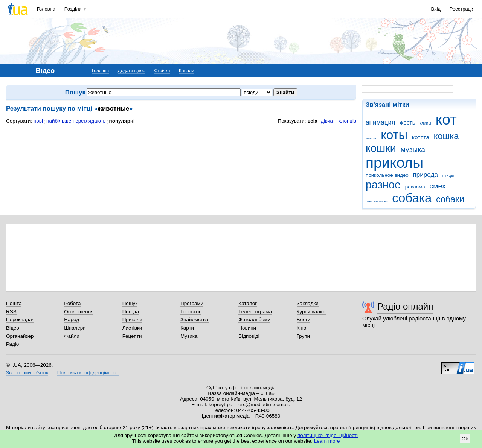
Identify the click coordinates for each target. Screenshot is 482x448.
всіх (312, 121)
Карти (187, 328)
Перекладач (20, 320)
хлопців (347, 121)
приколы (394, 163)
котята (421, 137)
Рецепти (132, 336)
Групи (303, 336)
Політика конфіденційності (88, 373)
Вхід (436, 9)
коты (394, 135)
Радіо (12, 344)
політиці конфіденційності (328, 435)
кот (446, 119)
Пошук (130, 303)
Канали (187, 71)
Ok (465, 439)
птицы (448, 175)
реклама (415, 187)
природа (426, 175)
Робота (72, 303)
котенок (371, 138)
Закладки (308, 303)
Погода (131, 312)
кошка (446, 136)
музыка (413, 150)
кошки (381, 148)
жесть (407, 122)
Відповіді (249, 336)
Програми (192, 303)
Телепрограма (255, 312)
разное (383, 185)
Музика (189, 336)
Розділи (73, 9)
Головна (46, 9)
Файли (72, 336)
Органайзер (20, 336)
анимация (380, 122)
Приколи (132, 320)
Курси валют (311, 312)
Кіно (302, 328)
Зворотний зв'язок (27, 373)
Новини (247, 328)
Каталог (248, 303)
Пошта (14, 303)
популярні (122, 121)
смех (438, 186)
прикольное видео (387, 175)
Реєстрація (462, 9)
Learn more (327, 441)
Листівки (132, 328)
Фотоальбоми (254, 320)
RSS (11, 312)
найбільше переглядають (76, 121)
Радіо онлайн (405, 306)
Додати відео (132, 71)
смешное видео (377, 201)
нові (38, 121)
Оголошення (79, 312)
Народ (72, 320)
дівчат (328, 121)
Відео (13, 328)
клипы (425, 123)
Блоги (304, 320)
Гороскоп (191, 312)
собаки (450, 199)
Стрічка (162, 71)
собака (412, 198)
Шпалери (75, 328)
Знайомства (194, 320)
